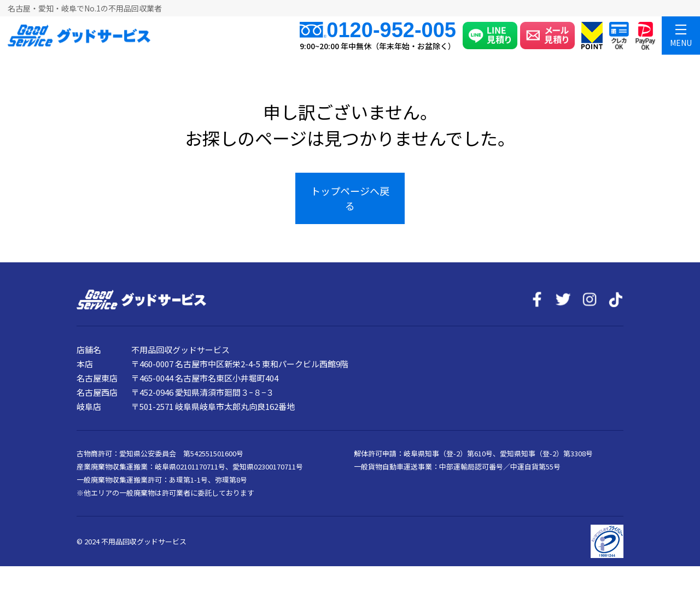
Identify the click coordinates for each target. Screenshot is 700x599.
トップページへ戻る (350, 198)
